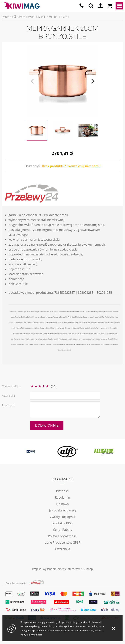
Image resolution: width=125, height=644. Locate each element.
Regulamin (62, 497)
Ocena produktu (12, 386)
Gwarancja (62, 549)
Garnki (65, 17)
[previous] (33, 81)
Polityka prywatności (63, 536)
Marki (42, 17)
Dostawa (62, 504)
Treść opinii (8, 405)
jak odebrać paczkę (63, 510)
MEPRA (53, 17)
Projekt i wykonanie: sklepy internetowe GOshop (62, 569)
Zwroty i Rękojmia (63, 517)
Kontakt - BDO (62, 523)
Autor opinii (9, 396)
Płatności (63, 491)
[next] (92, 81)
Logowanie (100, 6)
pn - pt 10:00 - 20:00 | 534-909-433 (82, 6)
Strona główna (26, 17)
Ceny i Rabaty (63, 530)
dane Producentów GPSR (63, 543)
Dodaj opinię (47, 425)
